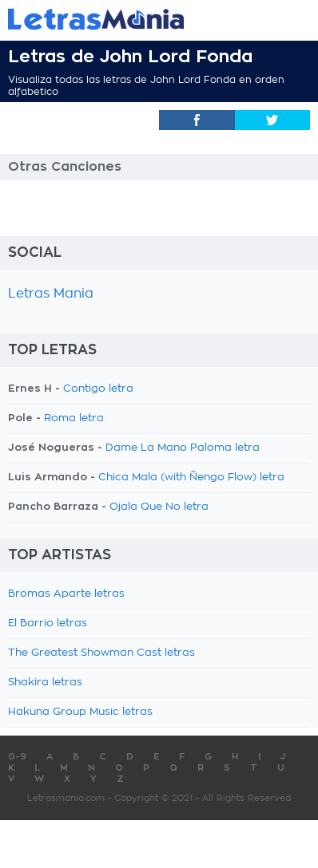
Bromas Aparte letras (66, 594)
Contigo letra (98, 389)
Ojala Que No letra (159, 507)
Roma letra (74, 418)
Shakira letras (45, 683)
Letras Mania (51, 294)
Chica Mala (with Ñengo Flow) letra (191, 477)
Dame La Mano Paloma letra (183, 448)
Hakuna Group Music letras (80, 712)
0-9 (17, 757)
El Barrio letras (48, 623)
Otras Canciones (65, 167)
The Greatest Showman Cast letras (101, 653)
